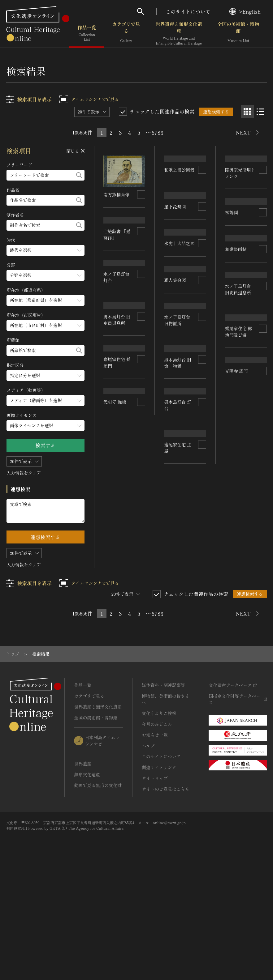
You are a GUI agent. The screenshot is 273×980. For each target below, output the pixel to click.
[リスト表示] (260, 112)
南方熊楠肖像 (117, 194)
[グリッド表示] (247, 112)
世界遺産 (83, 876)
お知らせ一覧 (155, 847)
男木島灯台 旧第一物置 (178, 533)
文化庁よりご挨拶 (159, 825)
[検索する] (79, 175)
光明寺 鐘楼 (236, 659)
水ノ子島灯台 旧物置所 (177, 469)
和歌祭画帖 (236, 410)
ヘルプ (148, 858)
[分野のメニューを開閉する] (45, 275)
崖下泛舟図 (175, 258)
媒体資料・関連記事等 (163, 797)
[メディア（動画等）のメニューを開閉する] (45, 401)
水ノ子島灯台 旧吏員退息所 (238, 471)
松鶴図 (232, 354)
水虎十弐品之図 (180, 316)
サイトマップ (155, 890)
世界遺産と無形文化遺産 (179, 34)
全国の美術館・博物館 (238, 34)
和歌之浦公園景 (180, 193)
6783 (158, 132)
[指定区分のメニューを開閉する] (45, 375)
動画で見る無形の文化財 (98, 897)
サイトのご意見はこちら (166, 901)
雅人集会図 (175, 407)
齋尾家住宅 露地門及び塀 (117, 534)
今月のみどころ (157, 836)
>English (245, 11)
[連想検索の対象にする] (141, 194)
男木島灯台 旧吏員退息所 (178, 597)
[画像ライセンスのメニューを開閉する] (45, 426)
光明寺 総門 (115, 594)
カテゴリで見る (126, 34)
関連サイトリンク (159, 880)
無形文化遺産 (87, 887)
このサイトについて (188, 11)
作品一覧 (87, 34)
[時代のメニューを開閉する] (45, 250)
